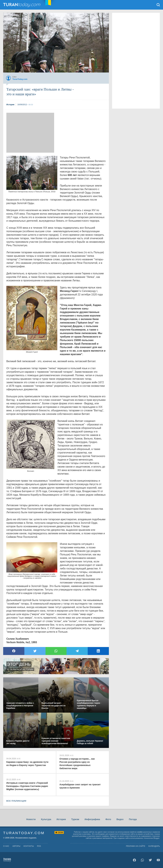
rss (39, 846)
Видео (120, 819)
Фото (108, 819)
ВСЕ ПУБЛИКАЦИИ (16, 801)
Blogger (156, 838)
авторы (16, 846)
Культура (46, 819)
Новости (31, 819)
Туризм (75, 819)
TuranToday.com (22, 5)
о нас (6, 846)
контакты (29, 846)
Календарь (154, 846)
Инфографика (92, 819)
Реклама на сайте (136, 846)
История (61, 819)
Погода (133, 819)
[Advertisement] (30, 133)
